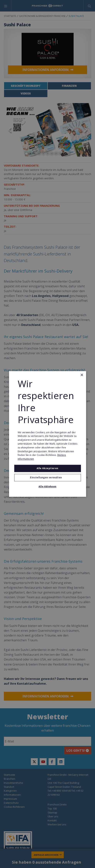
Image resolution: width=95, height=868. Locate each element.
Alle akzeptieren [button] (47, 468)
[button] (48, 478)
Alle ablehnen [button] (47, 487)
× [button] (82, 375)
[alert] (47, 434)
